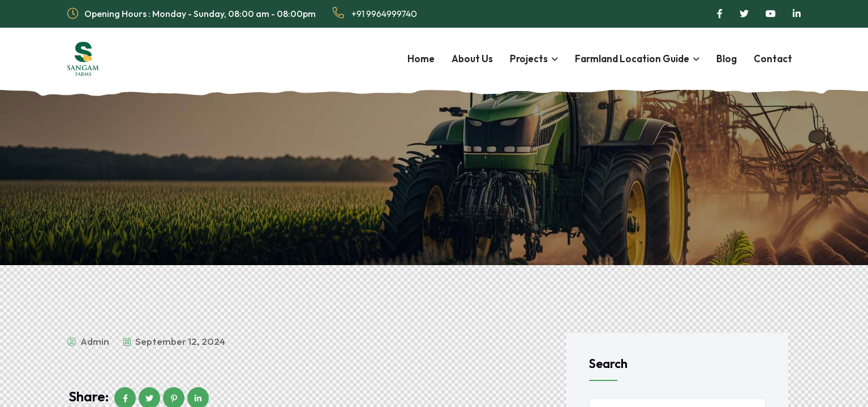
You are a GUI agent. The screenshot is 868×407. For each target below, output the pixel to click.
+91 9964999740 (375, 13)
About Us (472, 59)
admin (88, 341)
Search (608, 363)
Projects (529, 59)
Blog (727, 59)
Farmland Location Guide (632, 59)
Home (421, 59)
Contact (773, 59)
